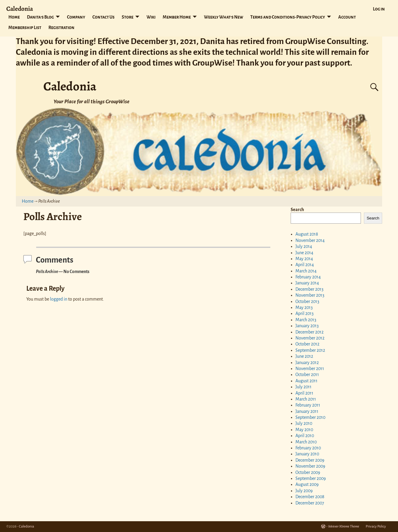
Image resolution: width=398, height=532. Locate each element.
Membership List (25, 28)
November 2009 (310, 466)
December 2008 (310, 497)
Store (128, 17)
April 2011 (304, 393)
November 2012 (310, 338)
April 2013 (305, 313)
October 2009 (308, 472)
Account (347, 17)
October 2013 (307, 301)
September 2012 (310, 350)
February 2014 (308, 277)
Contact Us (103, 17)
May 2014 (304, 259)
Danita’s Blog (40, 17)
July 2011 (304, 387)
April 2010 (305, 436)
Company (76, 17)
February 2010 (308, 448)
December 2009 (310, 460)
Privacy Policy (376, 526)
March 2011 (306, 399)
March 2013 (306, 320)
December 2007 (310, 503)
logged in (59, 299)
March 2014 (306, 271)
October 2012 (307, 344)
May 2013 (304, 307)
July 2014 (304, 246)
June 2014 (304, 253)
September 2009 (311, 478)
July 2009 (304, 491)
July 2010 (304, 423)
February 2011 (308, 405)
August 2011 (306, 381)
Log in (379, 9)
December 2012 (309, 332)
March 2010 (306, 442)
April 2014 (305, 265)
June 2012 (304, 356)
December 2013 (309, 289)
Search (297, 210)
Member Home (177, 17)
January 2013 (307, 326)
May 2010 (304, 430)
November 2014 (310, 240)
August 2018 (307, 234)
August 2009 (307, 484)
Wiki (151, 17)
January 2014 (307, 283)
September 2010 (310, 417)
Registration (61, 28)
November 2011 (310, 369)
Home (14, 17)
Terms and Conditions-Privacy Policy (288, 17)
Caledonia (20, 9)
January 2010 (307, 454)
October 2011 (307, 375)
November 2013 (310, 295)
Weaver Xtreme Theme (344, 526)
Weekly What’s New (224, 17)
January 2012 (307, 363)
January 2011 (307, 411)
